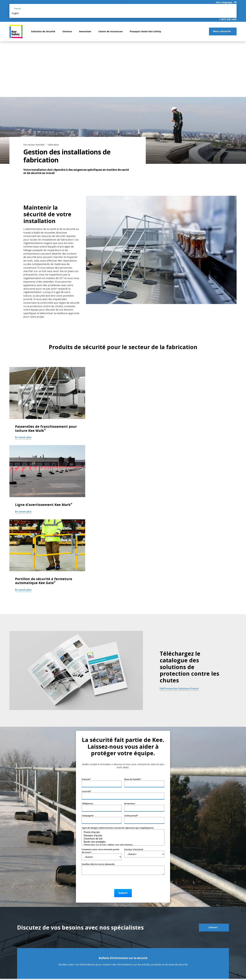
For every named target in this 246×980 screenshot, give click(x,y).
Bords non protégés (123, 842)
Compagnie (88, 816)
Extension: (144, 807)
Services (67, 31)
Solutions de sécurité (43, 31)
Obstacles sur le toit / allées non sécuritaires (123, 845)
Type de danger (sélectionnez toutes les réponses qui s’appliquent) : (118, 828)
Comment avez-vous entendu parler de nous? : (101, 851)
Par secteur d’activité (34, 145)
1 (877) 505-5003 (228, 19)
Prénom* (86, 779)
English (15, 13)
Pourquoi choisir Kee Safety (145, 31)
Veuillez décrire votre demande (98, 864)
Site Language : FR (226, 2)
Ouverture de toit (123, 839)
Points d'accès (123, 832)
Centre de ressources (111, 31)
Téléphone (87, 803)
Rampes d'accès (123, 836)
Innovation (85, 31)
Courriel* (86, 791)
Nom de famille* (133, 779)
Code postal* (131, 816)
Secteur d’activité (134, 849)
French (17, 9)
